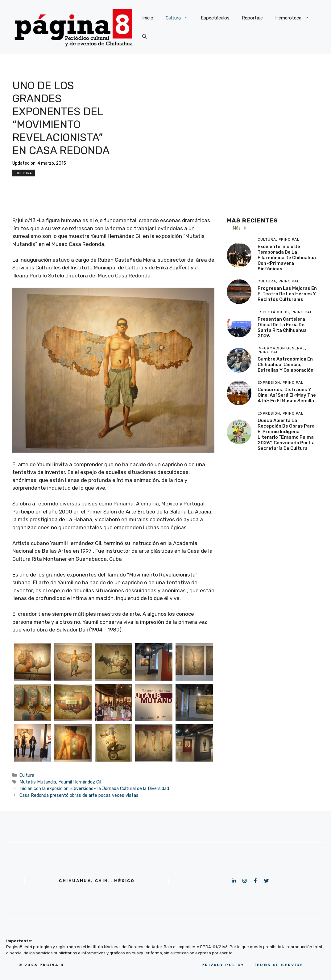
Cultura (180, 18)
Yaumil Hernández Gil (80, 782)
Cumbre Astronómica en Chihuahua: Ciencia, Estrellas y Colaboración (285, 365)
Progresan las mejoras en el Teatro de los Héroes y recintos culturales (287, 294)
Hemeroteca (295, 18)
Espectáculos (215, 18)
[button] (145, 36)
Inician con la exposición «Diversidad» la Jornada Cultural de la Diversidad (94, 788)
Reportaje (252, 18)
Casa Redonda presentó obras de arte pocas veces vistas (79, 795)
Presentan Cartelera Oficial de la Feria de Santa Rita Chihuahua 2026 (282, 327)
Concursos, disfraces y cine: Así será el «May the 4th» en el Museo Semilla (287, 395)
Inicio (148, 18)
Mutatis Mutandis (38, 782)
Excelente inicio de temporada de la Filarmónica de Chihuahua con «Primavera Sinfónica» (287, 258)
